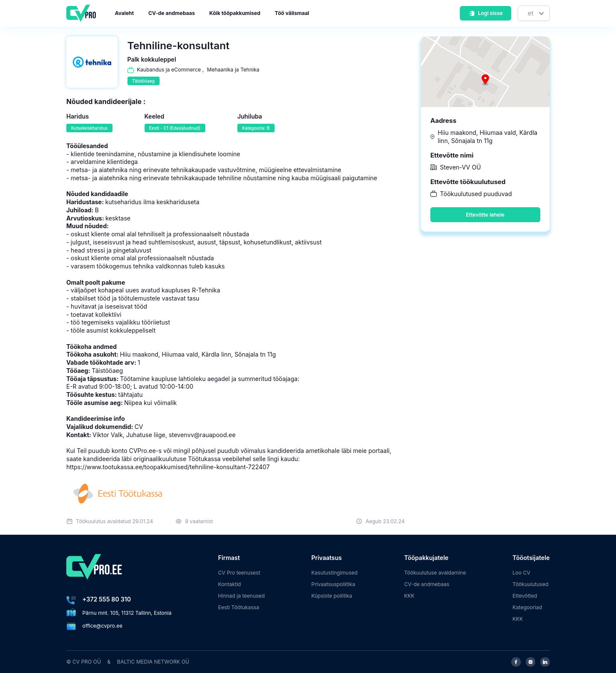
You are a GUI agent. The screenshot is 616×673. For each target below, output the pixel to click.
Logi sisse (486, 13)
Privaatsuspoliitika (333, 584)
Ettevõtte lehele (485, 215)
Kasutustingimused (335, 573)
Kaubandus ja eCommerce (169, 70)
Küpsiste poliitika (332, 596)
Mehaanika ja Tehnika (233, 70)
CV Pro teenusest (239, 573)
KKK (409, 596)
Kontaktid (230, 584)
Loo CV (521, 573)
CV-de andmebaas (172, 13)
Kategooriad (527, 607)
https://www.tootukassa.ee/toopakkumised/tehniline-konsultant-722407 (168, 467)
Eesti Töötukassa (239, 607)
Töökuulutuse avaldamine (435, 573)
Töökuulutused (530, 584)
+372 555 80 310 (107, 599)
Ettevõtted (525, 596)
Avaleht (124, 13)
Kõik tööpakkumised (235, 13)
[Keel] (534, 13)
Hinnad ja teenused (241, 596)
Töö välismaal (292, 13)
